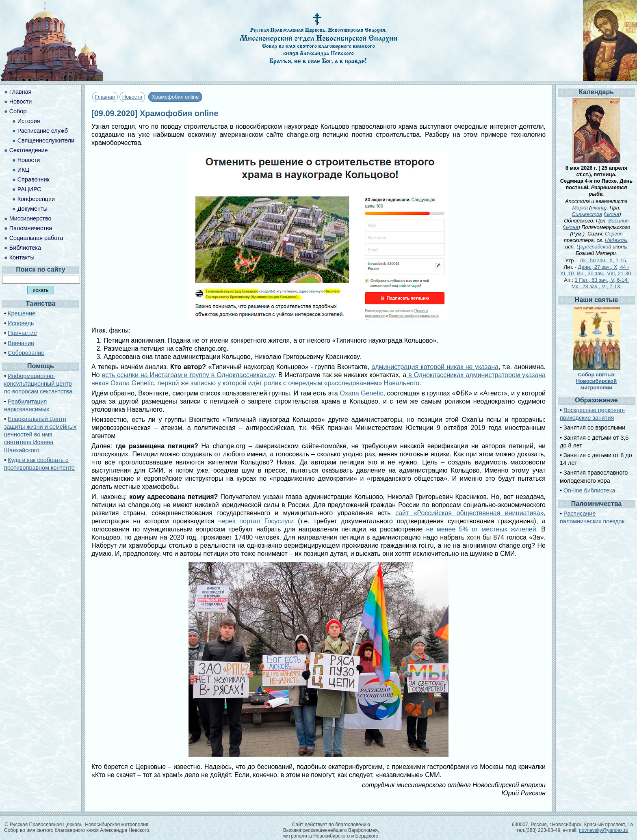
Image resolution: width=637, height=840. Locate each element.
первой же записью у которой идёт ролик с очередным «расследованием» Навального (289, 383)
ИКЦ (23, 170)
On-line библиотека (589, 490)
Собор (18, 111)
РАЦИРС (29, 189)
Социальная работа (36, 238)
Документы (32, 209)
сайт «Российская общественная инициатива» (469, 513)
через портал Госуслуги (256, 521)
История (29, 121)
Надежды (616, 240)
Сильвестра (587, 214)
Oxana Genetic (361, 393)
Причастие (22, 333)
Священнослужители (46, 140)
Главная (105, 97)
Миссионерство (30, 218)
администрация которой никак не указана (435, 367)
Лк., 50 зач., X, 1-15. (603, 260)
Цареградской (594, 247)
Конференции (36, 199)
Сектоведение (29, 150)
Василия (618, 221)
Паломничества (31, 228)
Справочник (34, 179)
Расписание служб (43, 131)
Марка (580, 208)
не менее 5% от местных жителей (479, 529)
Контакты (22, 257)
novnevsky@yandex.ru (604, 830)
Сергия (614, 234)
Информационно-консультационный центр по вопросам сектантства (38, 384)
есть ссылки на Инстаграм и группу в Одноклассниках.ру (188, 375)
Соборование (26, 353)
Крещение (22, 313)
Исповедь (21, 323)
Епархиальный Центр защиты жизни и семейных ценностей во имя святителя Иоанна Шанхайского (40, 435)
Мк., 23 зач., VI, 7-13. (596, 286)
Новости (132, 97)
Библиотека (25, 248)
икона (598, 208)
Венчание (21, 343)
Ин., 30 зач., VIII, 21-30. (605, 273)
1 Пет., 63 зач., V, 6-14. (602, 280)
